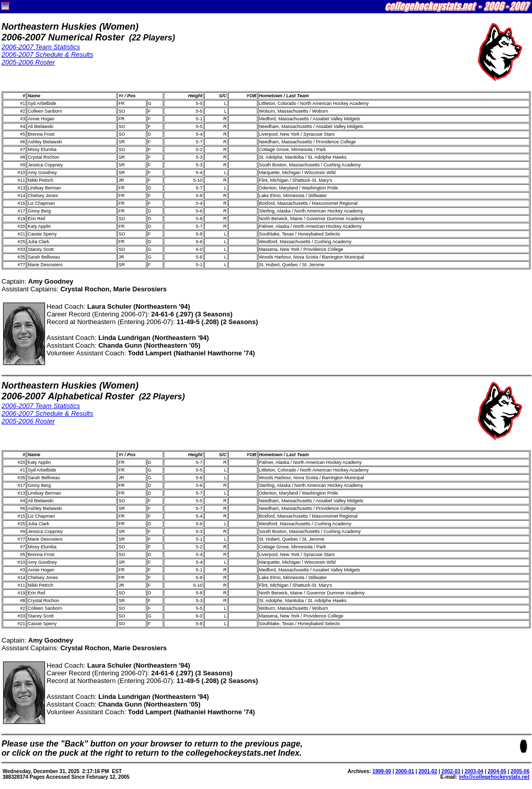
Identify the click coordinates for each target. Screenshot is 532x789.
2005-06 (520, 771)
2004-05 (497, 771)
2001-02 (428, 771)
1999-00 (382, 771)
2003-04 (474, 771)
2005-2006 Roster (28, 62)
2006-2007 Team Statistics (41, 47)
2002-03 (451, 771)
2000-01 (405, 771)
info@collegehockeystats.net (494, 777)
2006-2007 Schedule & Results (47, 55)
